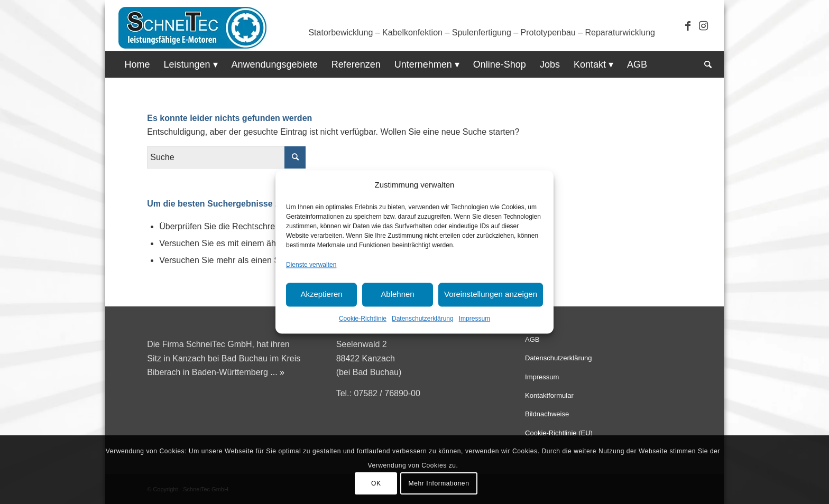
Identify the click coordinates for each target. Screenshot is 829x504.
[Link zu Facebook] (688, 26)
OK (376, 483)
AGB (532, 339)
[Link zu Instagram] (704, 26)
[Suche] (704, 64)
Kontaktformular (549, 395)
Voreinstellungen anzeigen (491, 295)
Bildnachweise (547, 414)
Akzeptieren (321, 295)
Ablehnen (397, 295)
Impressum (475, 319)
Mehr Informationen (439, 483)
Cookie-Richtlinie (363, 319)
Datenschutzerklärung (423, 319)
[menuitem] (137, 64)
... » (277, 372)
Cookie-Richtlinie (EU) (559, 433)
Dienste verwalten (311, 265)
